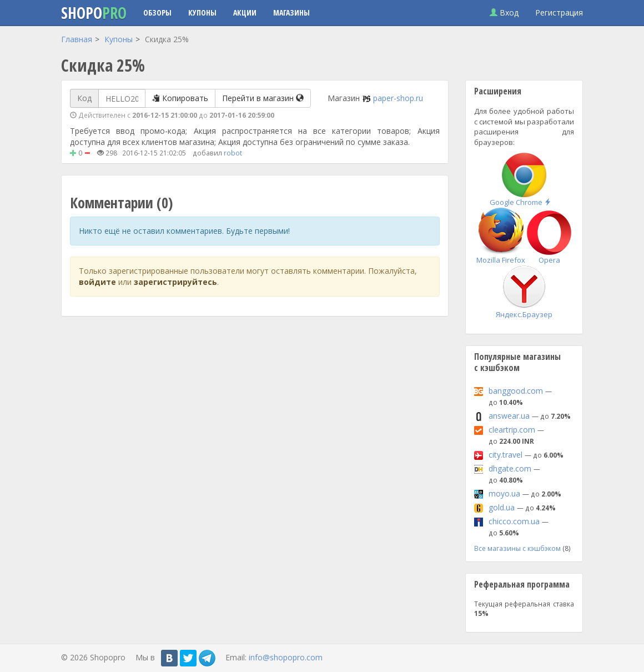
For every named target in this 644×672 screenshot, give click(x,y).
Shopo (94, 13)
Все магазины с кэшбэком (517, 548)
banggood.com (516, 391)
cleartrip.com (512, 430)
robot (233, 153)
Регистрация (559, 12)
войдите (97, 282)
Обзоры (157, 12)
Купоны (202, 12)
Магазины (291, 12)
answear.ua (509, 416)
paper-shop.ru (398, 98)
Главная (77, 39)
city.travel (505, 455)
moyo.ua (504, 493)
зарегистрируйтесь (175, 282)
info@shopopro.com (286, 657)
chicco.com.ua (514, 521)
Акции (245, 12)
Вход (504, 12)
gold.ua (502, 507)
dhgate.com (510, 468)
